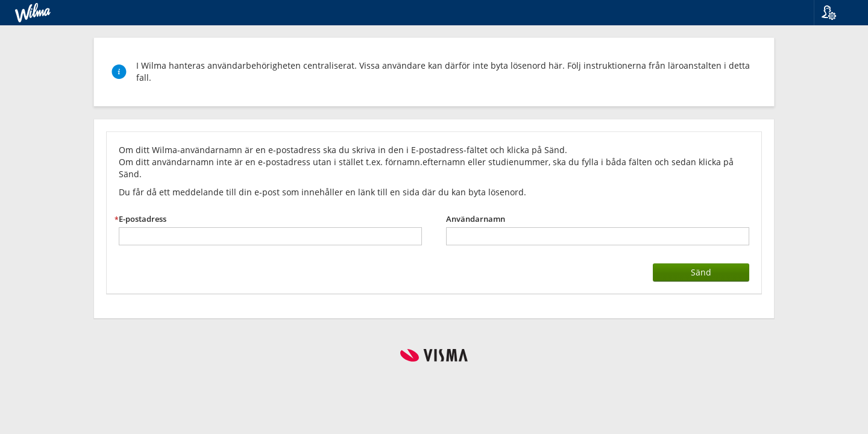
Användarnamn (476, 219)
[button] (836, 13)
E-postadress (143, 219)
